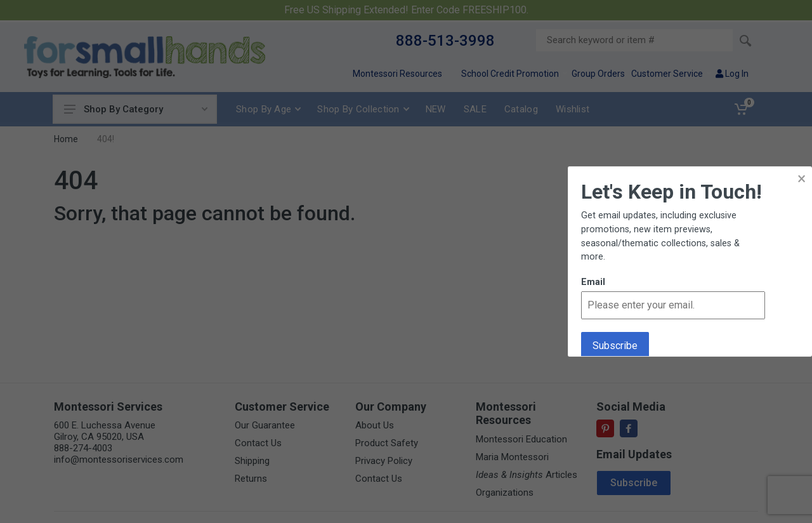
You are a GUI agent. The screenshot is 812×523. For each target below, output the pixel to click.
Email (593, 282)
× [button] (802, 179)
